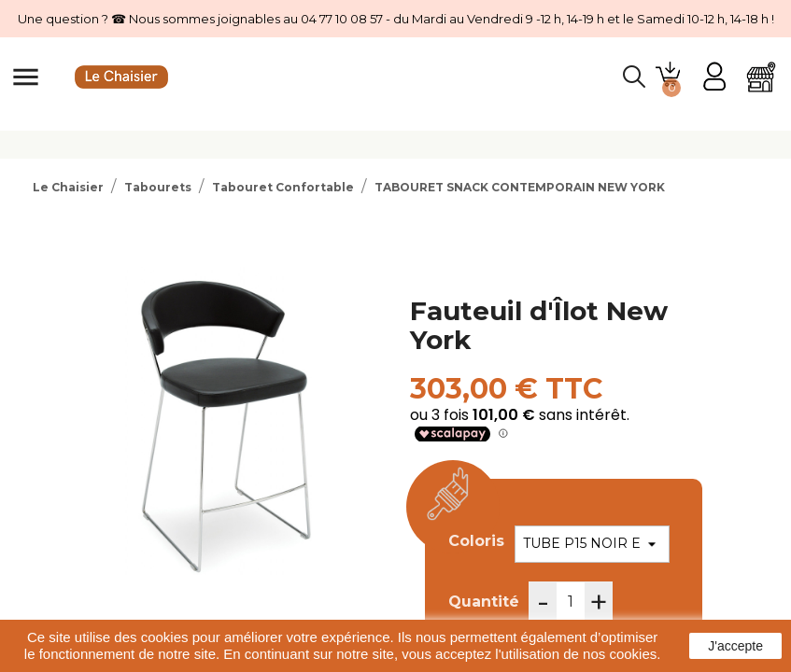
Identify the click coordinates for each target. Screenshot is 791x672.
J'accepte (735, 646)
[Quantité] (571, 602)
